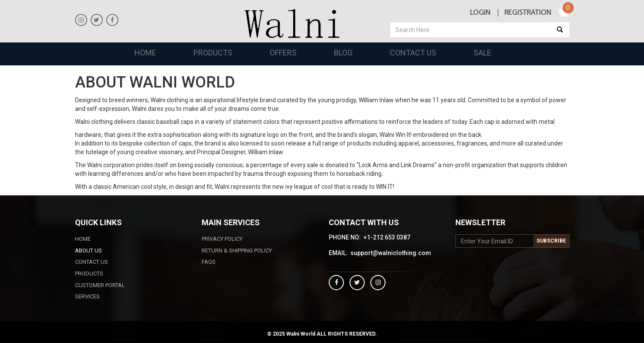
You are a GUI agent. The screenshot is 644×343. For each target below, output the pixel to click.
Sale (482, 53)
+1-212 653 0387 (387, 238)
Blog (343, 53)
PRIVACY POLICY (222, 239)
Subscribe (551, 241)
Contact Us (413, 53)
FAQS (209, 262)
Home (145, 53)
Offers (283, 53)
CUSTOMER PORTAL (100, 285)
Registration (528, 13)
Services (87, 296)
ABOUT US (88, 251)
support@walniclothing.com (391, 253)
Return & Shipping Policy (237, 251)
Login (480, 13)
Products (213, 53)
